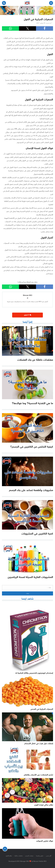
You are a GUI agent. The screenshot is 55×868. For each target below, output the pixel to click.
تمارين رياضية (40, 856)
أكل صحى (49, 856)
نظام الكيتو (9, 856)
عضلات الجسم (29, 856)
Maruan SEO (28, 295)
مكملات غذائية (19, 856)
